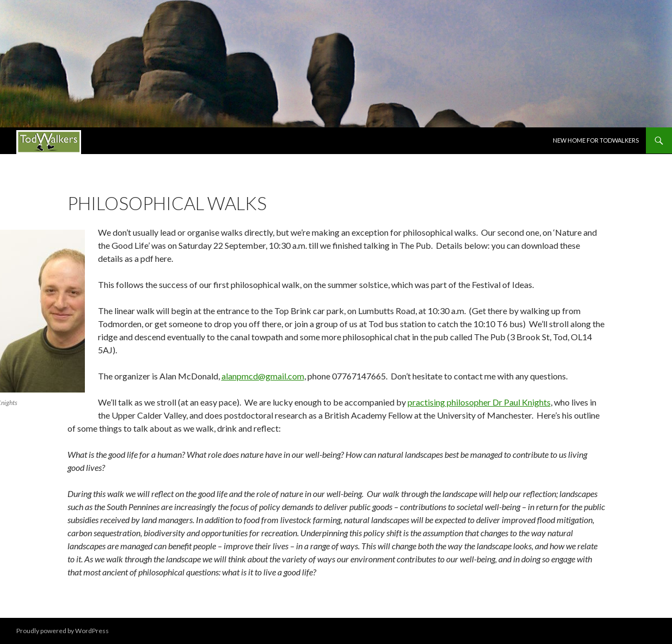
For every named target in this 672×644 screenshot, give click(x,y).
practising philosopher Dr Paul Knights (479, 402)
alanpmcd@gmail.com (263, 376)
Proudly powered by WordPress (63, 631)
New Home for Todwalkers (596, 140)
